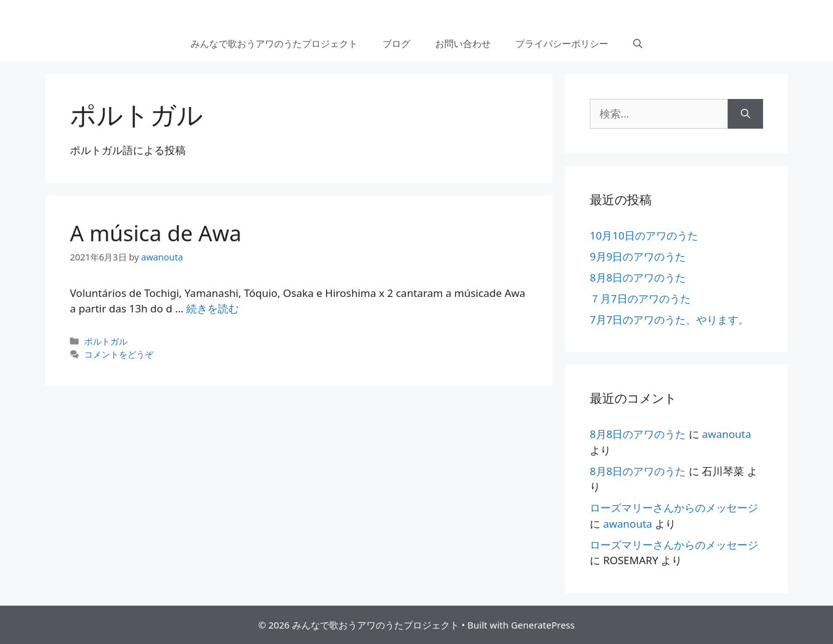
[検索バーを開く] (638, 43)
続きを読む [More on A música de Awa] (213, 308)
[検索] (745, 114)
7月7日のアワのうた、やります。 (669, 320)
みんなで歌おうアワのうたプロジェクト (274, 43)
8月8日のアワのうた (638, 277)
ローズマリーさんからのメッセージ (674, 508)
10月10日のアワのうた (644, 235)
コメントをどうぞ (119, 354)
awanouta (726, 434)
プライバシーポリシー (562, 43)
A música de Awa (156, 233)
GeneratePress (543, 625)
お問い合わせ (463, 43)
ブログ (396, 43)
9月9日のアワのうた (638, 256)
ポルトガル (106, 341)
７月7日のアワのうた (640, 298)
